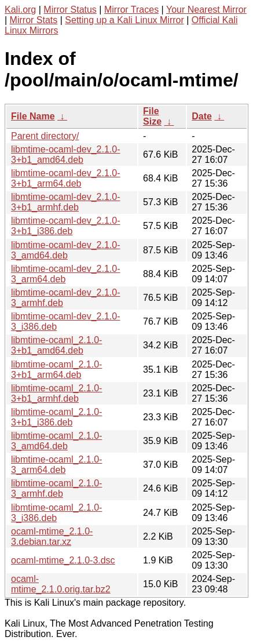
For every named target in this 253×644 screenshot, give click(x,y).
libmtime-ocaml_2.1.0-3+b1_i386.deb (56, 417)
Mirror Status (70, 10)
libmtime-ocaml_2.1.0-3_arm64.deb (56, 465)
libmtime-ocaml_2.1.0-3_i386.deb (56, 513)
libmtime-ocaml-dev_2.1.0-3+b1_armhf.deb (66, 202)
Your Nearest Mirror (206, 10)
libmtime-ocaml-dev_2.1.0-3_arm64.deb (66, 274)
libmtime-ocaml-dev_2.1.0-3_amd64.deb (66, 250)
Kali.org (20, 10)
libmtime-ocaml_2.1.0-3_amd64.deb (56, 441)
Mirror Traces (131, 10)
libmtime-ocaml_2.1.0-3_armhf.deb (56, 488)
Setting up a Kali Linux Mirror (124, 20)
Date (202, 116)
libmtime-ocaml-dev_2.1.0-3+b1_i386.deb (66, 226)
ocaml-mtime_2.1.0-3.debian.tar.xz (52, 536)
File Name (33, 116)
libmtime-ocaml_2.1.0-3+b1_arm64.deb (56, 370)
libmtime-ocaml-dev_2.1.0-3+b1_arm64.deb (66, 178)
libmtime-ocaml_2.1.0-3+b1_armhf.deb (56, 393)
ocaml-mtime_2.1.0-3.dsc (63, 560)
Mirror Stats (34, 20)
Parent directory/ (45, 136)
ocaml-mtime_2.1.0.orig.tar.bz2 (61, 584)
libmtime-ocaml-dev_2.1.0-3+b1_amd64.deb (66, 154)
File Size (152, 116)
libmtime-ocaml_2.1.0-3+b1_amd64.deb (56, 345)
